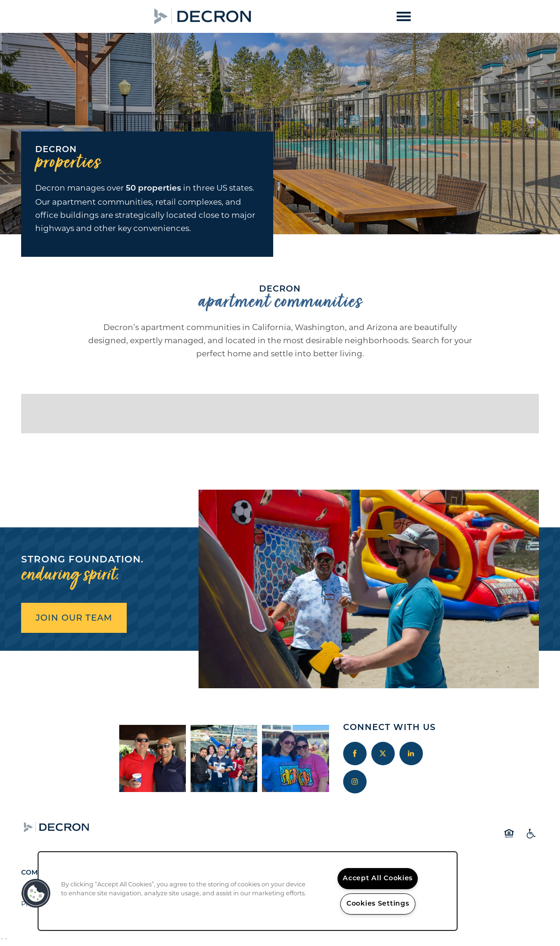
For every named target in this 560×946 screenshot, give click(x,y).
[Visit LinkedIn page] (411, 754)
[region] (248, 891)
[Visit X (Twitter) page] (383, 754)
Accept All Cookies (378, 879)
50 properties (153, 188)
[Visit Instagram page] (355, 782)
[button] (275, 16)
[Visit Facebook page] (355, 754)
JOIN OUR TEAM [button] (74, 618)
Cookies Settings (378, 904)
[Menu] (404, 16)
